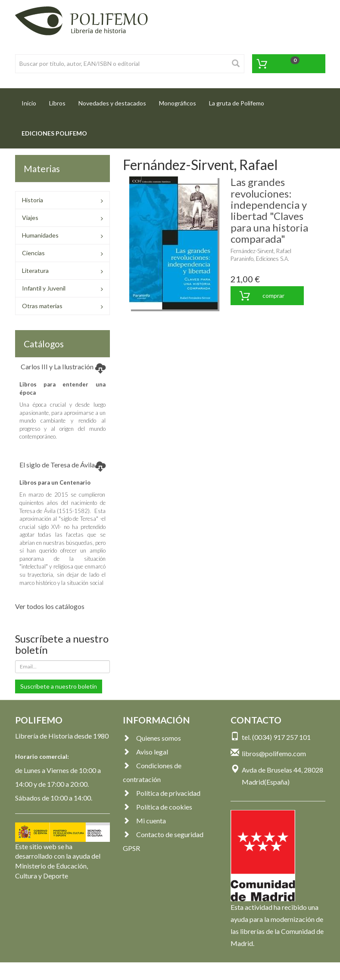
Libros (57, 103)
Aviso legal (145, 752)
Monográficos (178, 103)
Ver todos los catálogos (50, 606)
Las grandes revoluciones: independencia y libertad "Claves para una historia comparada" (269, 210)
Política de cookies (158, 807)
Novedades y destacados (112, 103)
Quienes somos (152, 738)
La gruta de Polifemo (237, 103)
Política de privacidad (162, 793)
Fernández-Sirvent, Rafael (261, 251)
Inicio (32, 100)
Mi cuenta (144, 821)
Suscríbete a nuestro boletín (59, 686)
